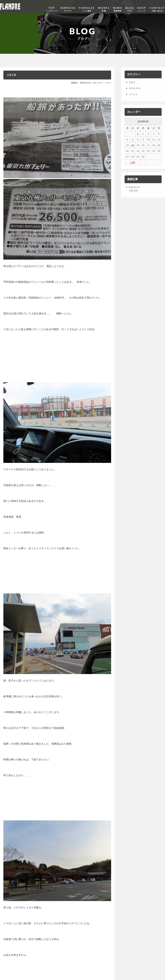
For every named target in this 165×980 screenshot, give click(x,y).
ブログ (108, 84)
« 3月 (133, 162)
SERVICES (68, 7)
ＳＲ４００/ (136, 88)
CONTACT (157, 7)
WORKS (104, 7)
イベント (134, 94)
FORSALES (87, 7)
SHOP (142, 7)
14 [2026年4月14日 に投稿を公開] (133, 145)
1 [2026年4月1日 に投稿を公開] (138, 134)
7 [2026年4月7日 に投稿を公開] (133, 140)
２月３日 (14, 76)
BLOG (130, 7)
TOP (52, 7)
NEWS (118, 7)
